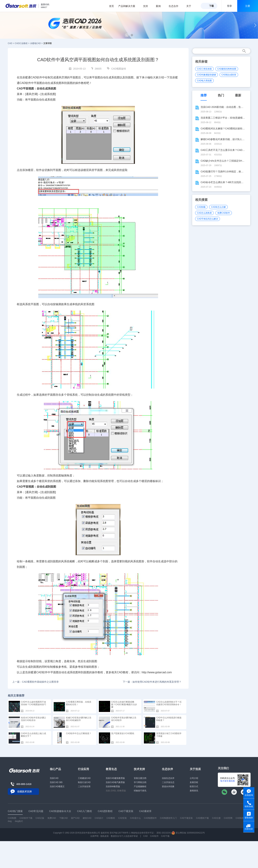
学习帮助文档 (140, 782)
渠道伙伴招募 (168, 787)
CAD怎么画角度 (204, 213)
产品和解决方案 (129, 6)
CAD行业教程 (21, 43)
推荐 (204, 95)
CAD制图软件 (150, 818)
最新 (238, 95)
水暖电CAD (35, 43)
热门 (221, 95)
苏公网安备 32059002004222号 (188, 833)
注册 (248, 6)
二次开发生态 (168, 782)
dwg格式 (19, 821)
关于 (191, 6)
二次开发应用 (84, 787)
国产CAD (75, 818)
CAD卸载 (201, 207)
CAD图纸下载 (202, 818)
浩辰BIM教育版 (113, 787)
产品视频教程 (140, 787)
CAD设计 (99, 818)
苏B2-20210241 (164, 833)
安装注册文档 (140, 778)
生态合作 (175, 6)
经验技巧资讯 (140, 791)
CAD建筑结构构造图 (227, 69)
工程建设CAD (84, 778)
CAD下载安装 (186, 818)
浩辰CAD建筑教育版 (115, 778)
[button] (127, 35)
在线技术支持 (24, 792)
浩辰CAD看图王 (57, 787)
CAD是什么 (135, 818)
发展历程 (194, 782)
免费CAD (52, 818)
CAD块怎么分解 (218, 207)
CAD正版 (40, 818)
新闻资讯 (194, 791)
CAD (10, 43)
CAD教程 (123, 672)
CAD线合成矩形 (229, 75)
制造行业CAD (84, 782)
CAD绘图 (240, 818)
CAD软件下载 (26, 818)
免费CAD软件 (224, 213)
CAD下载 (165, 836)
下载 (211, 6)
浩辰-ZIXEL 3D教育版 (116, 791)
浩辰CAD (54, 778)
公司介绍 (194, 778)
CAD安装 (123, 818)
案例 (160, 6)
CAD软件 (25, 83)
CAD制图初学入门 (168, 818)
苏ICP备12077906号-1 (120, 833)
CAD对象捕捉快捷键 (206, 75)
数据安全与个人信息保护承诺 (124, 836)
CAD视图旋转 (119, 69)
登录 (229, 6)
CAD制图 (12, 818)
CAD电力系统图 (204, 81)
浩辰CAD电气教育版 (115, 782)
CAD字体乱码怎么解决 (208, 219)
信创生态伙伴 (168, 778)
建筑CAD (87, 818)
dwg (10, 821)
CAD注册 (216, 818)
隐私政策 (105, 836)
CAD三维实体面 (204, 69)
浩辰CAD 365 (56, 782)
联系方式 (194, 787)
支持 (147, 6)
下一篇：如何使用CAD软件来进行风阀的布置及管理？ (152, 682)
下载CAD (63, 818)
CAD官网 (228, 818)
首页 (112, 6)
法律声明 (94, 836)
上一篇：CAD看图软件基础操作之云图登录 (35, 682)
